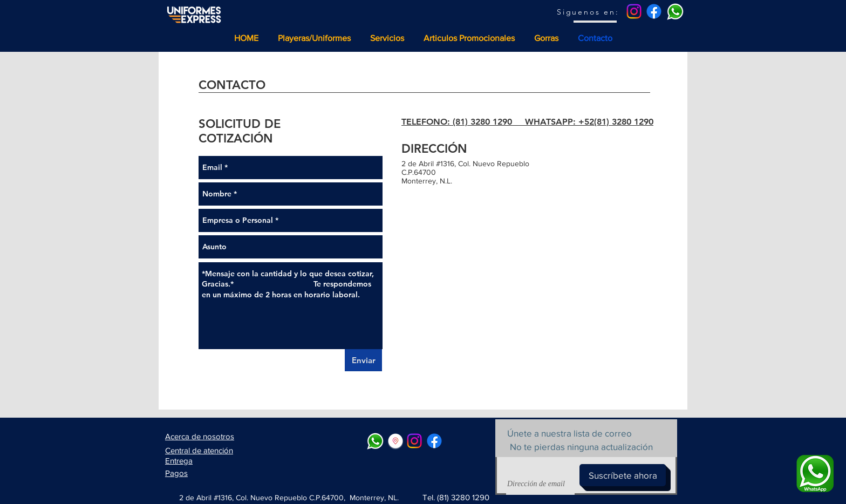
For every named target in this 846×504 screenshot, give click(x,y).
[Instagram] (634, 11)
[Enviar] (363, 360)
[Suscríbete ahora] (623, 475)
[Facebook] (654, 11)
